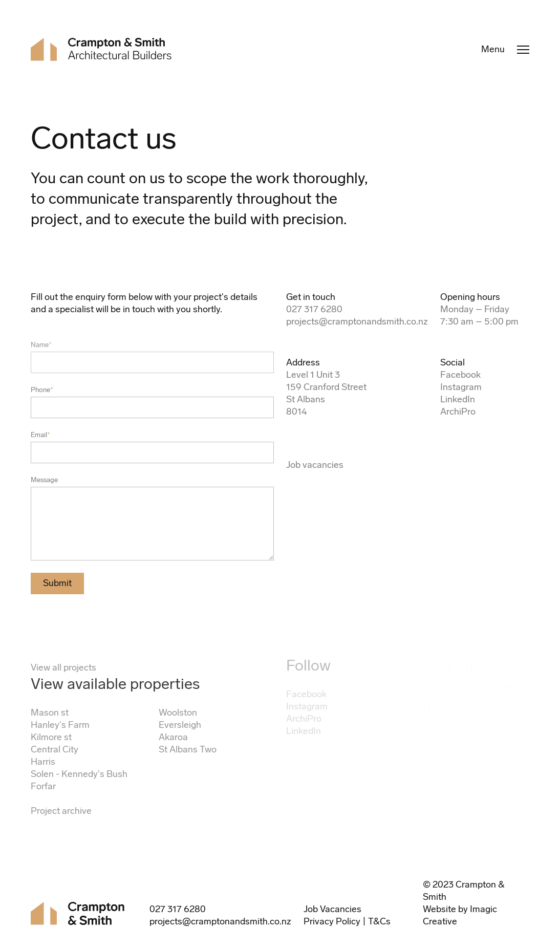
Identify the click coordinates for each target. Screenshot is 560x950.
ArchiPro (458, 412)
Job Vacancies (332, 909)
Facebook (460, 375)
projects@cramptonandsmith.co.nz (357, 321)
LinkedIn (458, 399)
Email (40, 435)
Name (41, 345)
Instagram (461, 387)
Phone (42, 390)
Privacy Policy (332, 921)
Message (44, 480)
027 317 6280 (314, 309)
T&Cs (379, 921)
